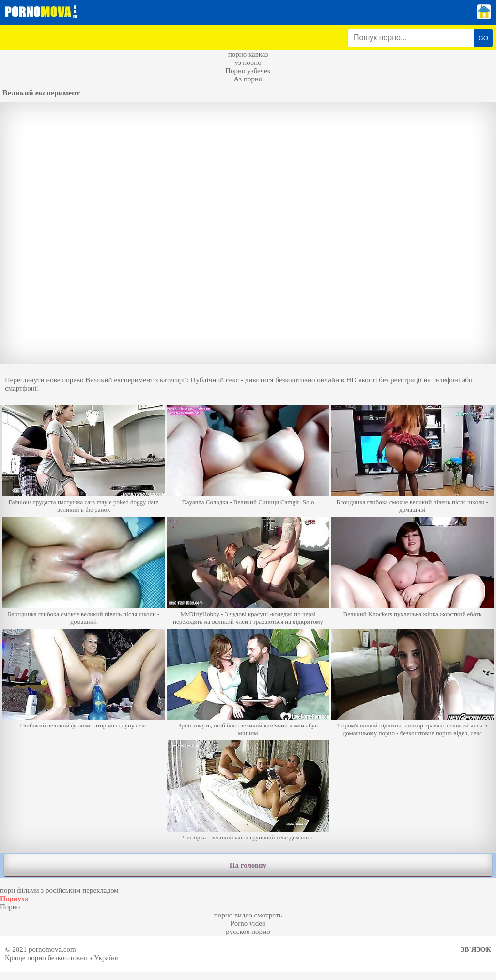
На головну (248, 865)
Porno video (248, 923)
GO (483, 38)
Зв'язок (476, 949)
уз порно (248, 63)
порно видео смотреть (248, 915)
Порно (10, 907)
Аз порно (248, 79)
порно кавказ (248, 54)
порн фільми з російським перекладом (59, 890)
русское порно (248, 932)
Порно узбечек (248, 71)
